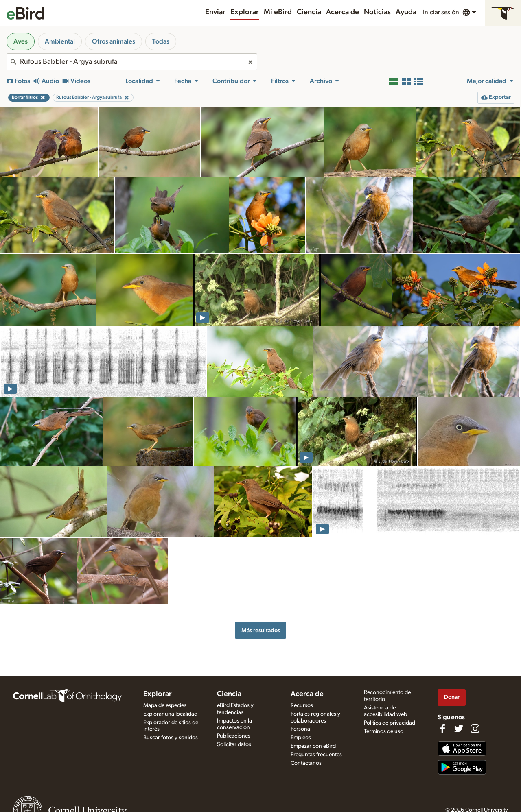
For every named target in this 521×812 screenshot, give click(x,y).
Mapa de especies (165, 705)
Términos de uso (384, 731)
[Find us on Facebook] (442, 729)
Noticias (377, 12)
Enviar (215, 12)
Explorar (245, 12)
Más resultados (261, 630)
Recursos (302, 705)
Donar (452, 697)
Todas (161, 41)
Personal (301, 729)
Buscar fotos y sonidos (171, 738)
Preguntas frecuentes (316, 755)
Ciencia (309, 12)
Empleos (301, 738)
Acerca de (343, 12)
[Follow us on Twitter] (459, 729)
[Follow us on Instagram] (475, 729)
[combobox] (132, 62)
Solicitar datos (234, 744)
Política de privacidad (390, 723)
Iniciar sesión (441, 12)
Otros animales (114, 41)
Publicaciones (234, 736)
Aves (21, 41)
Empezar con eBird (313, 746)
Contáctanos (306, 763)
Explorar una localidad (170, 714)
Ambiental (60, 41)
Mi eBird (278, 12)
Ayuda (406, 12)
